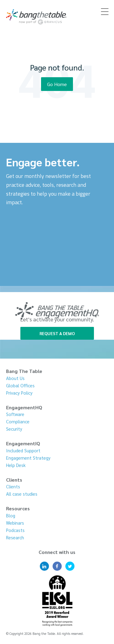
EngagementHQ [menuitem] (24, 407)
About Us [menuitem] (15, 378)
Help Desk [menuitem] (16, 465)
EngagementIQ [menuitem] (23, 443)
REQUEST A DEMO (57, 333)
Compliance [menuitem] (18, 421)
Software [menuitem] (15, 414)
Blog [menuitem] (11, 515)
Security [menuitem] (14, 429)
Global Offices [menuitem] (20, 385)
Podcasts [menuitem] (15, 530)
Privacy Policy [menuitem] (19, 393)
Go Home (57, 84)
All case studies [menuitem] (22, 494)
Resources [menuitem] (18, 508)
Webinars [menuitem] (15, 523)
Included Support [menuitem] (23, 450)
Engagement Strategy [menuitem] (28, 458)
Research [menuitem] (15, 537)
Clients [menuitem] (14, 480)
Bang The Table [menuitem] (24, 371)
